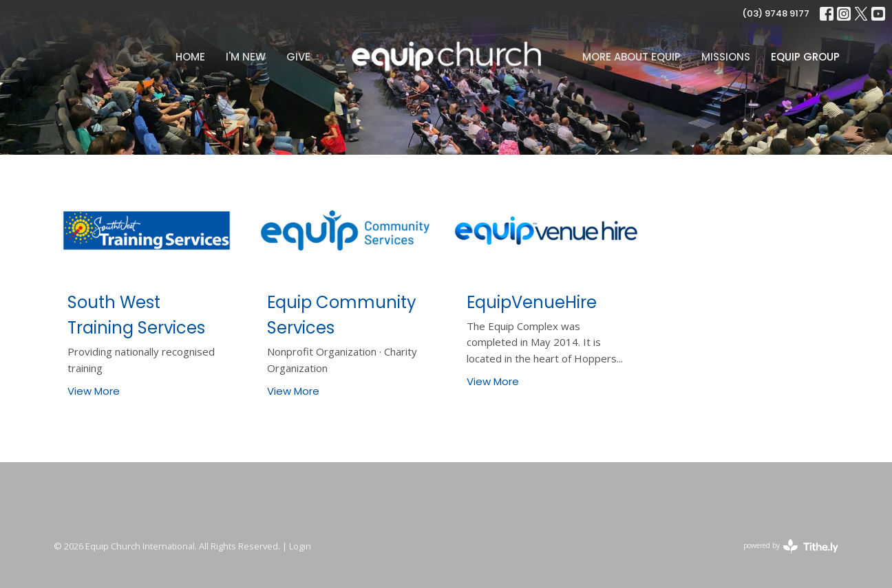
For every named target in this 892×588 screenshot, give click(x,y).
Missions (726, 57)
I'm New (246, 57)
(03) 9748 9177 (776, 13)
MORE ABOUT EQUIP (631, 57)
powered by (791, 546)
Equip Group (805, 57)
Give (298, 57)
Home (190, 57)
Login (300, 546)
